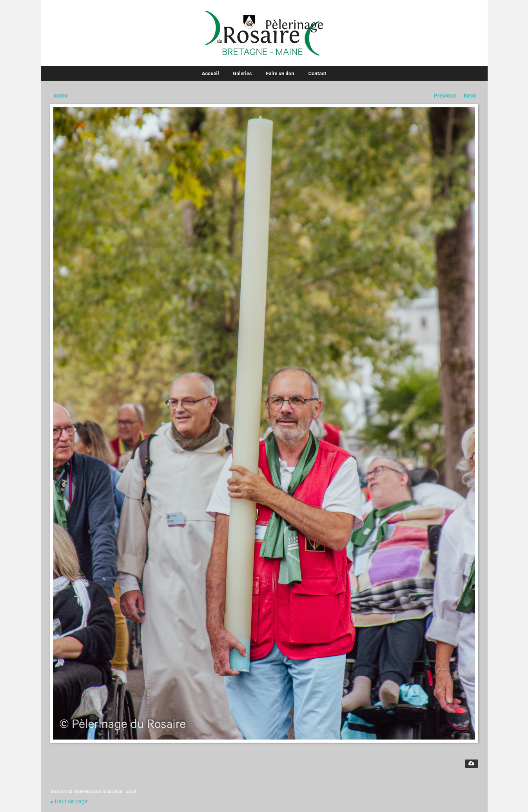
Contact (317, 73)
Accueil (210, 73)
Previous (445, 96)
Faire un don (280, 73)
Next (470, 96)
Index (61, 96)
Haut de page (69, 801)
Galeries (242, 73)
